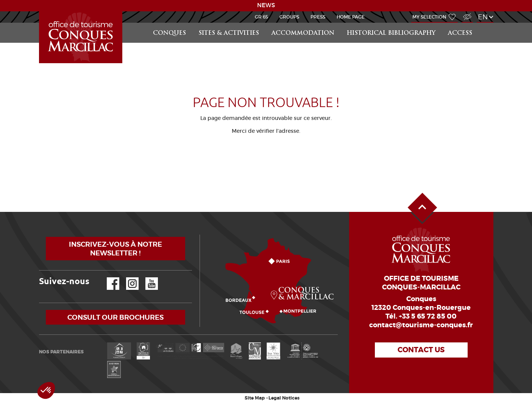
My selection (429, 17)
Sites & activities (229, 33)
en (483, 17)
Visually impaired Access (466, 13)
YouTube (147, 278)
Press (318, 17)
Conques (169, 33)
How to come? (201, 235)
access (460, 33)
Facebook (108, 278)
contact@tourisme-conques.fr (421, 325)
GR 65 (261, 17)
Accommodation (303, 33)
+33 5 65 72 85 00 (428, 316)
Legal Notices (284, 398)
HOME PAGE (351, 17)
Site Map (255, 398)
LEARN (40, 12)
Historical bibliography (391, 33)
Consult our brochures (115, 317)
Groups (289, 17)
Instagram (127, 278)
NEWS (266, 5)
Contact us (421, 350)
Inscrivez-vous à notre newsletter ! (115, 249)
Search (486, 23)
